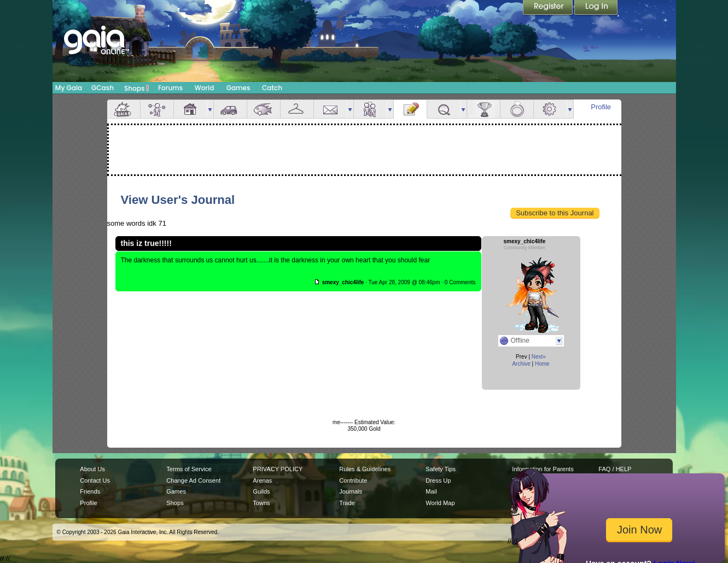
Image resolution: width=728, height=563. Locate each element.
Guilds (261, 491)
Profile (601, 107)
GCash (103, 88)
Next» (539, 357)
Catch (272, 88)
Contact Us (95, 480)
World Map (440, 503)
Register (549, 8)
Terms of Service (189, 469)
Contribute (353, 480)
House (190, 109)
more (210, 109)
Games (238, 88)
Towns (261, 503)
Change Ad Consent (193, 480)
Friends (370, 109)
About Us (92, 469)
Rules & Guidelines (365, 469)
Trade (347, 503)
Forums (170, 88)
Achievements (484, 109)
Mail (330, 109)
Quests (444, 109)
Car (230, 109)
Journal (410, 109)
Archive (521, 364)
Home (542, 364)
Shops (136, 88)
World (205, 88)
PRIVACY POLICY (278, 469)
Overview (124, 109)
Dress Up (438, 480)
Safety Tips (441, 469)
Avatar (157, 109)
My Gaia (69, 88)
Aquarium (264, 109)
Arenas (262, 480)
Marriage (517, 109)
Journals (351, 491)
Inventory (297, 109)
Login (596, 8)
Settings (550, 109)
